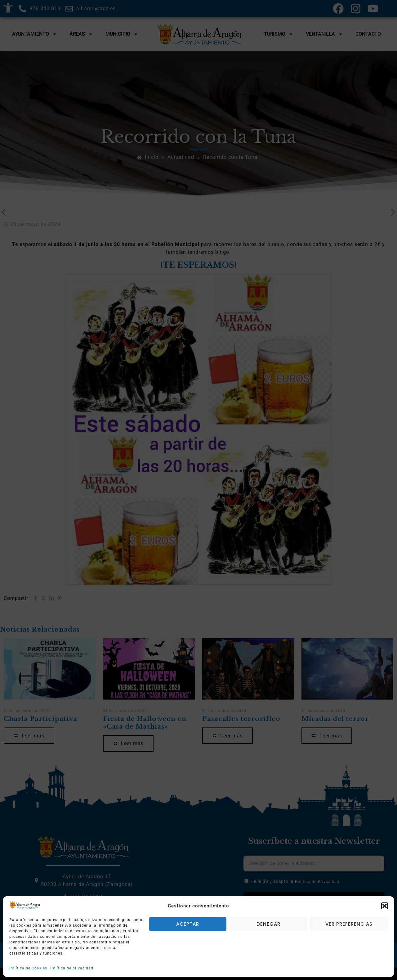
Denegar (268, 924)
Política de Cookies (28, 968)
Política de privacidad (72, 968)
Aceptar (188, 924)
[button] (385, 906)
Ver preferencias (349, 924)
